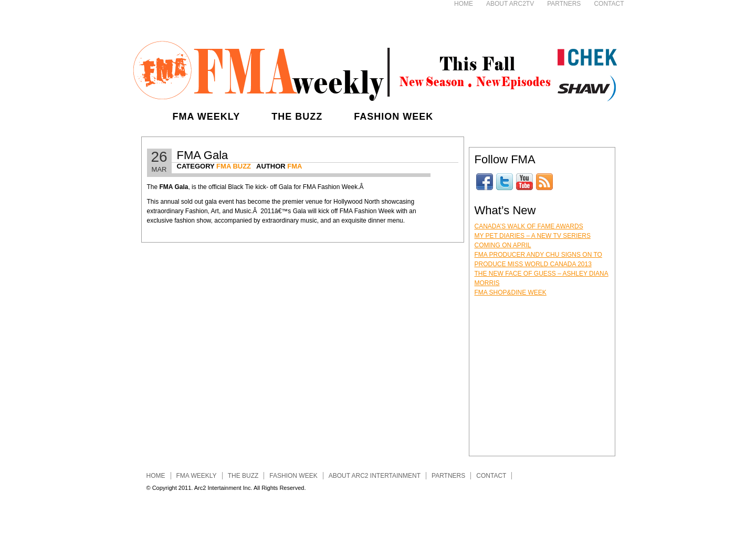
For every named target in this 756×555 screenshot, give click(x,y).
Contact (609, 4)
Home (464, 4)
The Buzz (297, 117)
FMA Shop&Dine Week (511, 292)
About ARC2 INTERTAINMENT (375, 476)
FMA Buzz (234, 166)
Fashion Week (393, 117)
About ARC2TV (510, 4)
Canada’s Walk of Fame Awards (529, 226)
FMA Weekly (207, 117)
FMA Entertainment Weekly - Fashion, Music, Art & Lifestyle (375, 68)
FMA (295, 166)
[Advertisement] (301, 16)
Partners (564, 4)
